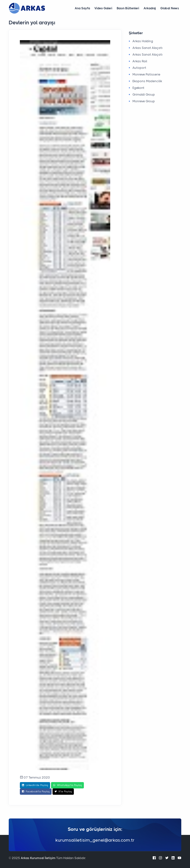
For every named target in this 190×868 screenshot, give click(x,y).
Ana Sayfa (82, 8)
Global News (170, 8)
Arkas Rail (140, 61)
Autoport (139, 68)
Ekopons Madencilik (147, 81)
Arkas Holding (143, 41)
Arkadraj (150, 8)
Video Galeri (103, 8)
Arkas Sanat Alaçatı (148, 48)
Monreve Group (144, 101)
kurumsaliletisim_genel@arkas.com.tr (95, 840)
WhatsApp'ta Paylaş (67, 785)
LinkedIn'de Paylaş (35, 785)
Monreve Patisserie (146, 74)
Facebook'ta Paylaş (36, 792)
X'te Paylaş (63, 792)
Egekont (138, 88)
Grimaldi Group (144, 94)
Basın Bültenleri (128, 8)
